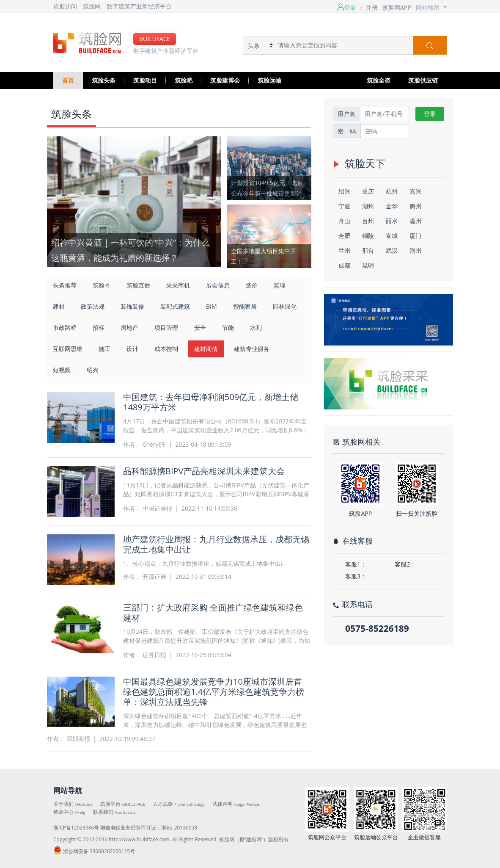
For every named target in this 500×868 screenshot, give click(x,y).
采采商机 (178, 285)
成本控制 (166, 349)
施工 (104, 349)
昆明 (368, 265)
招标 (99, 328)
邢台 (368, 250)
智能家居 (245, 306)
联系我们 (114, 812)
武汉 (392, 250)
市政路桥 (65, 328)
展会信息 (218, 285)
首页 (68, 80)
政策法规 (93, 306)
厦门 (415, 236)
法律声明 (236, 804)
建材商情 (206, 349)
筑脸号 (102, 285)
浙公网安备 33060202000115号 (94, 851)
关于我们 (73, 804)
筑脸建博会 (225, 80)
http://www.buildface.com (139, 839)
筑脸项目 (145, 80)
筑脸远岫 (269, 80)
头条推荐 (65, 285)
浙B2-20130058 (179, 827)
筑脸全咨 (379, 80)
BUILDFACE (155, 39)
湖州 (368, 206)
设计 (132, 349)
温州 (415, 221)
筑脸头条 (104, 80)
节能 (228, 328)
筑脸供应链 (423, 80)
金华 (392, 206)
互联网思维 (68, 349)
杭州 (392, 191)
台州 (368, 221)
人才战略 (179, 804)
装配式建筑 (175, 306)
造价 (252, 285)
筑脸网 (92, 6)
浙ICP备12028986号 (76, 827)
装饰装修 (132, 306)
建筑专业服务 (252, 349)
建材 (59, 306)
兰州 (344, 250)
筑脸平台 (123, 804)
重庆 (368, 191)
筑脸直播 (138, 285)
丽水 (392, 221)
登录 (430, 114)
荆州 (415, 250)
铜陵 (368, 236)
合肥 (344, 236)
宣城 (392, 236)
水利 (256, 328)
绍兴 (93, 370)
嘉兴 (415, 191)
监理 (280, 285)
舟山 (344, 221)
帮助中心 (69, 812)
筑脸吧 (184, 80)
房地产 (129, 328)
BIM (212, 306)
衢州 (415, 206)
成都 (344, 265)
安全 (200, 328)
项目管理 (166, 328)
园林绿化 (285, 306)
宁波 (344, 206)
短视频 (62, 370)
